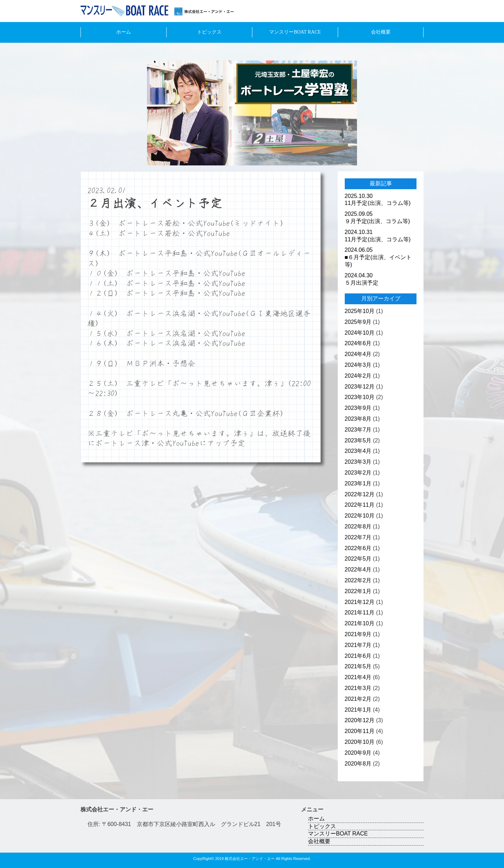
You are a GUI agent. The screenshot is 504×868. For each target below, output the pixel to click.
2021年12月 (360, 602)
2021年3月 (358, 688)
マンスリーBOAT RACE (295, 32)
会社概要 (381, 32)
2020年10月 (360, 742)
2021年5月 (358, 666)
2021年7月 (358, 645)
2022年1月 (358, 591)
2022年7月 (358, 537)
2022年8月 (358, 527)
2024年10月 (360, 333)
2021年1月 (358, 710)
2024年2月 (358, 376)
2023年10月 (360, 397)
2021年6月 (358, 656)
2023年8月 (358, 419)
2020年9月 (358, 753)
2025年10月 (360, 311)
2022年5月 (358, 559)
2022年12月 (360, 494)
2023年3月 (358, 462)
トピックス (209, 32)
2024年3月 (358, 365)
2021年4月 (358, 677)
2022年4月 (358, 570)
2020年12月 (360, 720)
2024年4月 (358, 354)
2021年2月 (358, 699)
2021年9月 (358, 634)
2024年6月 (358, 343)
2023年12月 (360, 387)
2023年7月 (358, 430)
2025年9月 (358, 322)
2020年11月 (360, 731)
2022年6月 (358, 548)
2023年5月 (358, 440)
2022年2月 (358, 580)
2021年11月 (360, 613)
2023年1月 (358, 483)
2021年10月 (360, 623)
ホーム (124, 32)
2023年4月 (358, 451)
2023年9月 (358, 408)
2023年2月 (358, 473)
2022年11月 (360, 505)
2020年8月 (358, 764)
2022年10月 (360, 516)
